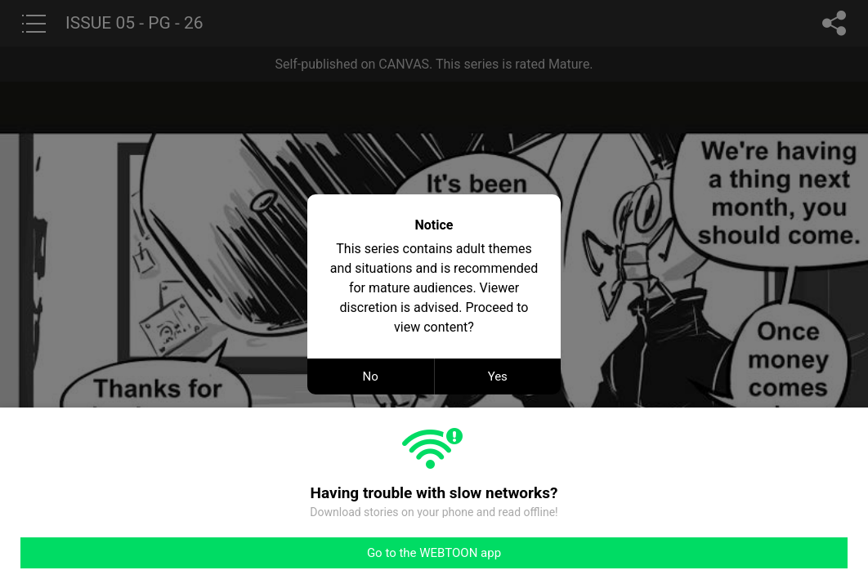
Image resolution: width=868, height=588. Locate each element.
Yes (498, 376)
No (371, 376)
